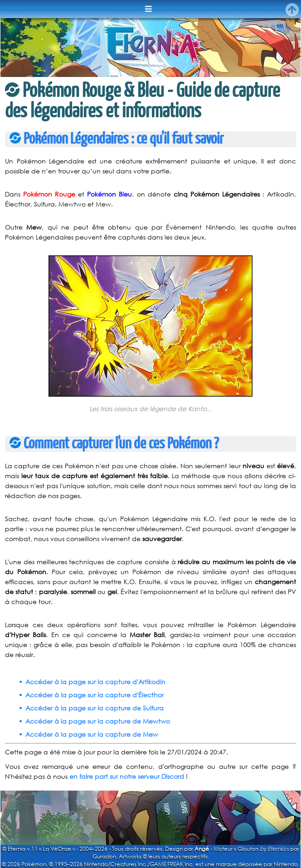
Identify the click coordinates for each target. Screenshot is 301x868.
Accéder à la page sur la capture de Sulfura (95, 708)
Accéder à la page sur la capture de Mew (92, 734)
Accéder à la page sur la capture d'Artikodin (95, 682)
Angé (202, 849)
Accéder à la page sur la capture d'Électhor (95, 695)
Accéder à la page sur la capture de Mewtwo (98, 721)
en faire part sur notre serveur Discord (127, 776)
